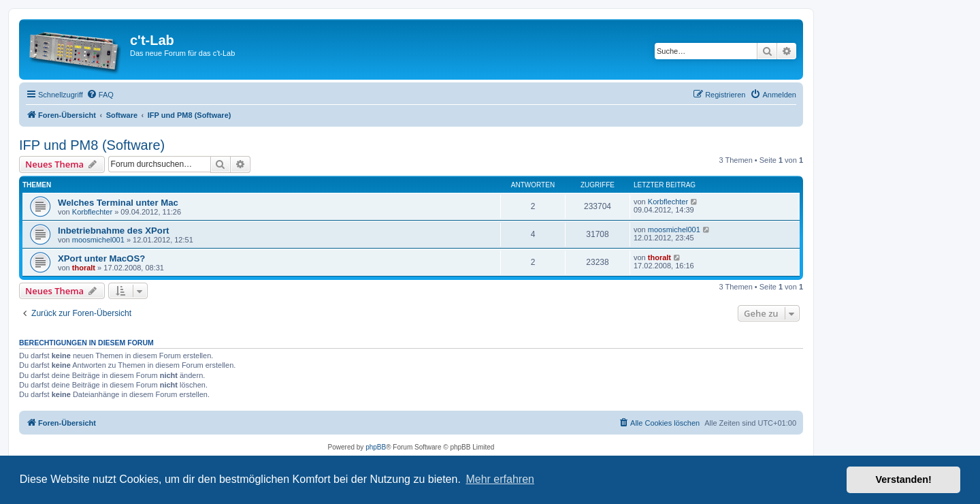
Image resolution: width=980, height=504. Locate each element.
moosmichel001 (98, 240)
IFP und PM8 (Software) (92, 145)
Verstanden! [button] (904, 479)
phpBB (376, 447)
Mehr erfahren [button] (500, 479)
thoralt (84, 268)
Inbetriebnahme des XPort (113, 231)
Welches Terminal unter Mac (118, 203)
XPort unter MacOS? (101, 258)
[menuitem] (100, 95)
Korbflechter (92, 212)
